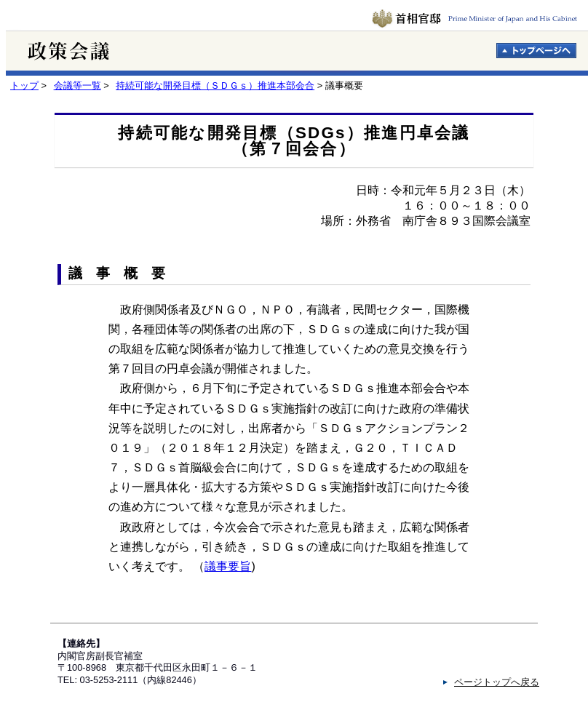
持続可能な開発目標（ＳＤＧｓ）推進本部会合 (215, 85)
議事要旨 (228, 566)
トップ (24, 85)
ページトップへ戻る (497, 682)
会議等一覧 (78, 85)
